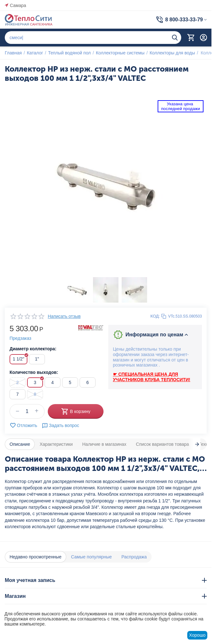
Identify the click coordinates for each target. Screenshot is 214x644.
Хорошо (197, 635)
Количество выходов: (34, 372)
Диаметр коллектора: (33, 349)
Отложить (23, 425)
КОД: (155, 316)
